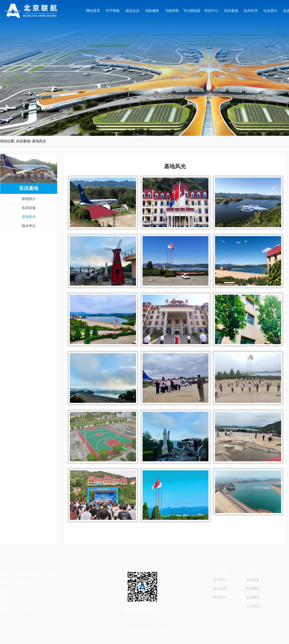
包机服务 (152, 11)
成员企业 (132, 11)
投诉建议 (253, 597)
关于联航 (113, 11)
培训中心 (211, 11)
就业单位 (29, 226)
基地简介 (29, 199)
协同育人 (220, 597)
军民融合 (220, 589)
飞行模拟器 (192, 11)
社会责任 (270, 11)
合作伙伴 (251, 11)
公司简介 (220, 580)
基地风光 (29, 217)
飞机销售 (172, 11)
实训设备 (29, 208)
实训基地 (231, 11)
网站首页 (93, 11)
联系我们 (253, 589)
